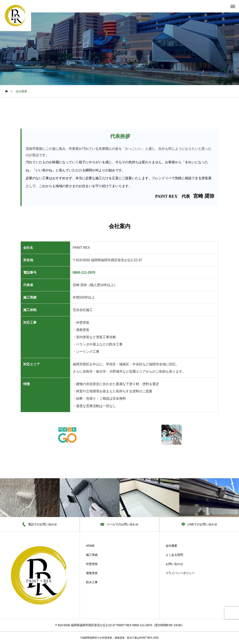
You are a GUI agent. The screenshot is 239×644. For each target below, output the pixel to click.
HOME (90, 546)
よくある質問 (174, 555)
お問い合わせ (174, 564)
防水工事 (92, 582)
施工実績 (92, 555)
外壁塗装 (92, 564)
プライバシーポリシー (180, 573)
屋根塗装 (92, 573)
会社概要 (171, 546)
